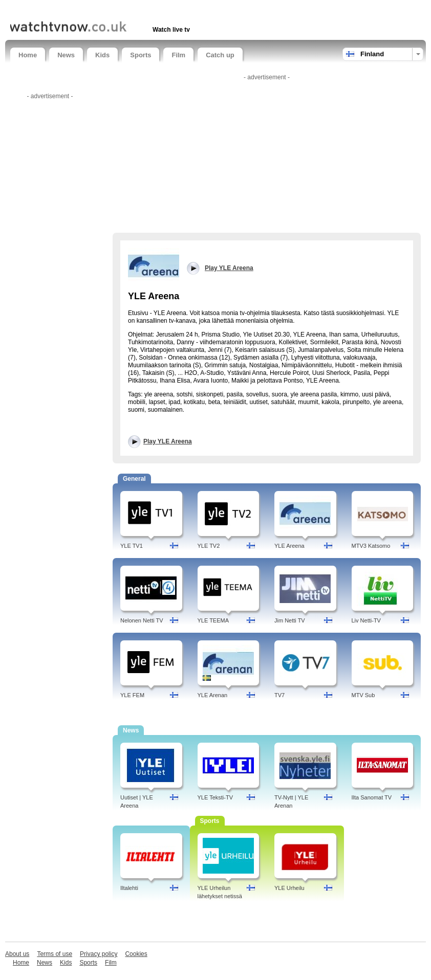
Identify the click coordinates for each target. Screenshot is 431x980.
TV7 (279, 695)
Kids (102, 55)
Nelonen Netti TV (142, 620)
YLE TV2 (209, 546)
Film (178, 55)
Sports (141, 55)
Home (28, 55)
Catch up (220, 55)
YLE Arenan (213, 695)
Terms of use (55, 954)
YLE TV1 (132, 546)
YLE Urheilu (289, 888)
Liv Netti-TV (366, 620)
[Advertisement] (130, 9)
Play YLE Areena (168, 441)
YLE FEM (132, 695)
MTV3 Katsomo (371, 546)
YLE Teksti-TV (216, 797)
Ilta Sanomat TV (372, 797)
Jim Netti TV (290, 620)
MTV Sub (363, 695)
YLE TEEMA (213, 620)
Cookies (136, 954)
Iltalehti (129, 888)
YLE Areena (289, 546)
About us (17, 954)
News (66, 55)
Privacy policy (99, 954)
